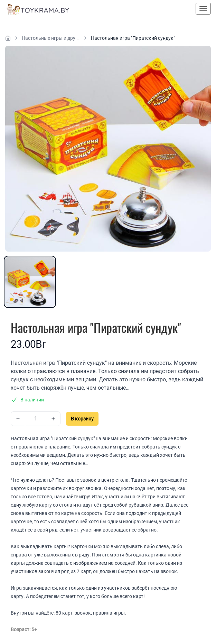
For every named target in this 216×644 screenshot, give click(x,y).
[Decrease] (18, 419)
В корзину (82, 419)
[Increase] (53, 419)
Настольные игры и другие (51, 38)
